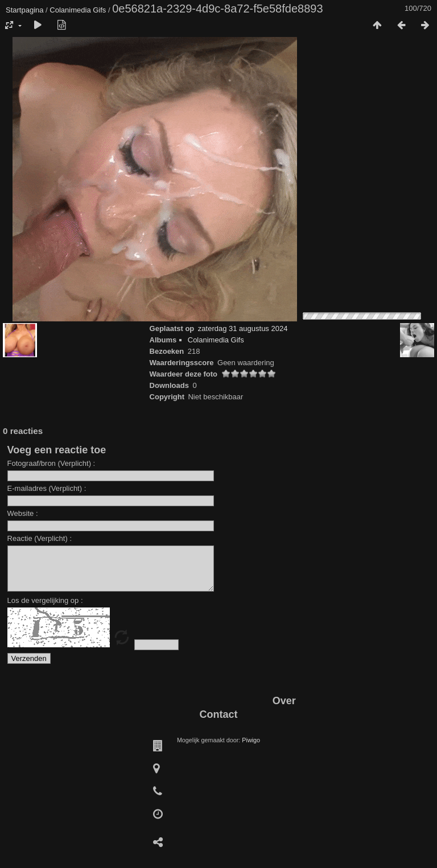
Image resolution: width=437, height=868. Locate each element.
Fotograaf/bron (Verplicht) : (51, 463)
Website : (23, 513)
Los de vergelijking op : (45, 609)
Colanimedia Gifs (78, 10)
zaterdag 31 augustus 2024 (243, 328)
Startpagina (25, 10)
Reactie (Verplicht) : (40, 538)
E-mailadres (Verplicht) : (47, 488)
